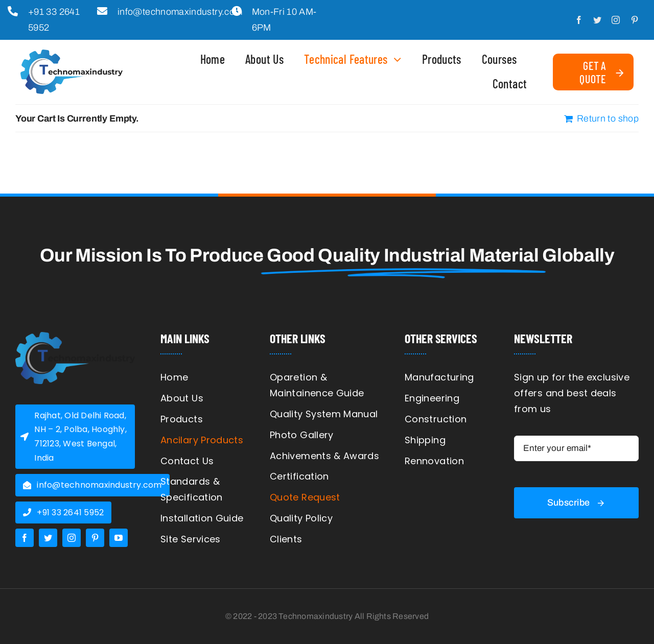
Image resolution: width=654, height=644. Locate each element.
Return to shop (608, 118)
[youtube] (119, 538)
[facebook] (579, 20)
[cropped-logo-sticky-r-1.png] (75, 337)
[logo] (72, 54)
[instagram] (616, 20)
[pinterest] (635, 20)
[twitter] (597, 20)
